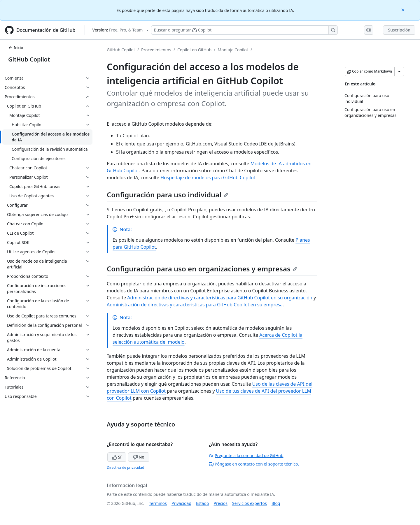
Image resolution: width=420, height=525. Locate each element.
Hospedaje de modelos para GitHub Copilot (208, 178)
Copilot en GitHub (194, 50)
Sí (117, 457)
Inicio (16, 48)
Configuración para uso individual (168, 195)
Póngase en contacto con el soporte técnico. (254, 464)
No (139, 457)
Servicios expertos (250, 503)
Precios (221, 503)
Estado (202, 503)
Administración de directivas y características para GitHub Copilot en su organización (220, 298)
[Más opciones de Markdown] (399, 71)
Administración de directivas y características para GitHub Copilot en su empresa (195, 305)
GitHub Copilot (29, 59)
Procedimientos (156, 50)
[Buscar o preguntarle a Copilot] (244, 30)
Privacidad (181, 503)
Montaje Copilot (233, 50)
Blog (276, 503)
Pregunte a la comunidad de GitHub (246, 455)
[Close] (403, 9)
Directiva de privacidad (125, 467)
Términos (158, 503)
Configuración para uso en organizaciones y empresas (202, 269)
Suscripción (399, 30)
